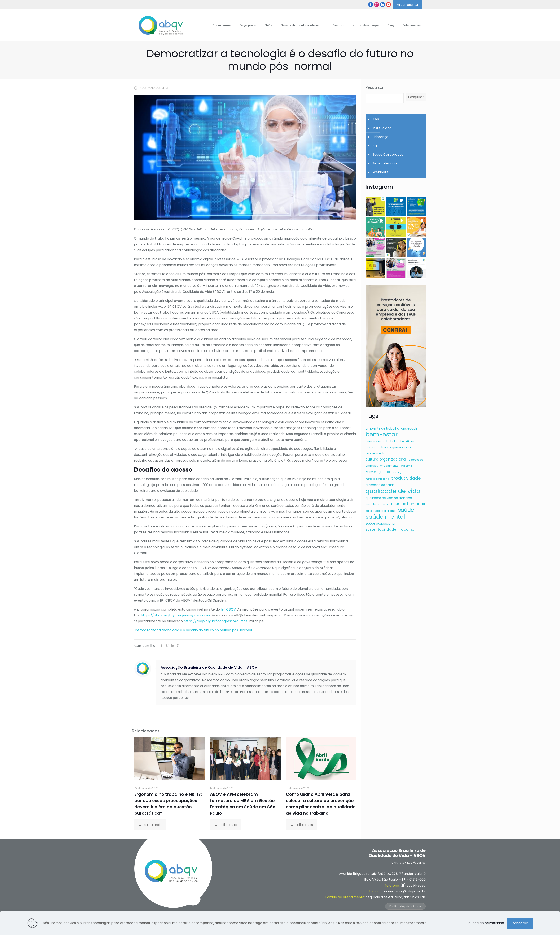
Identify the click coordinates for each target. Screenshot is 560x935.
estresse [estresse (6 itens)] (371, 472)
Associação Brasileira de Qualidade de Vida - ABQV (209, 667)
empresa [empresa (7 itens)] (372, 466)
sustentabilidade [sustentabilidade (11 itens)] (381, 529)
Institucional (382, 128)
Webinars (380, 172)
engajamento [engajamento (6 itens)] (389, 466)
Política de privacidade (405, 906)
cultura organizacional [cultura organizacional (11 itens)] (386, 459)
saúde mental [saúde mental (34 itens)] (385, 517)
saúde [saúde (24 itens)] (406, 510)
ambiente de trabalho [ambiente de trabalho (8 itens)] (382, 428)
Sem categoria (385, 163)
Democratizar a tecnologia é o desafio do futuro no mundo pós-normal (193, 630)
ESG (376, 119)
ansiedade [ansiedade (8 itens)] (409, 428)
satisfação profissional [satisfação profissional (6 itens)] (381, 511)
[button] (375, 206)
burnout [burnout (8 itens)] (372, 447)
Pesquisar (375, 87)
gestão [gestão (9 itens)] (384, 472)
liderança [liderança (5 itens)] (397, 472)
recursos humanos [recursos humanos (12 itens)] (407, 504)
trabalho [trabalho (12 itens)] (406, 529)
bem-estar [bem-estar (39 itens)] (382, 434)
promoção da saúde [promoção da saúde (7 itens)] (380, 485)
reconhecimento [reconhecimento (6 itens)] (377, 504)
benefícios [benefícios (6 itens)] (407, 441)
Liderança (380, 137)
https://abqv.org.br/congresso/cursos (215, 621)
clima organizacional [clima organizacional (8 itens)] (395, 447)
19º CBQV (228, 609)
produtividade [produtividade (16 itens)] (406, 478)
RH (375, 146)
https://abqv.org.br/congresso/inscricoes (176, 615)
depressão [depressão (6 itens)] (416, 460)
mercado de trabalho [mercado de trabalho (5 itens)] (377, 479)
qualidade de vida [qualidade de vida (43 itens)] (393, 491)
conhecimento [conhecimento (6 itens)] (375, 453)
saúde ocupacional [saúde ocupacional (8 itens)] (380, 523)
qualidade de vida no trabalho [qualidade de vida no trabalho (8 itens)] (389, 498)
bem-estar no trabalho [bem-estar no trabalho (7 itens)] (382, 441)
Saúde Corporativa (388, 154)
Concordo (520, 923)
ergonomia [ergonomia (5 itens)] (406, 466)
